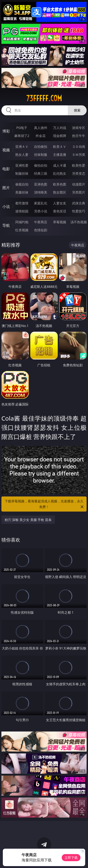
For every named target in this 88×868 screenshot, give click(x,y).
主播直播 (60, 155)
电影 (6, 169)
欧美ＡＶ (60, 147)
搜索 (77, 110)
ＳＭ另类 (79, 155)
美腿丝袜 (22, 192)
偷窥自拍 (22, 184)
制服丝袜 (22, 173)
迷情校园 (22, 211)
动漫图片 (79, 184)
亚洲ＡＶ (22, 147)
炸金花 (41, 136)
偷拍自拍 (41, 165)
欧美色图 (60, 184)
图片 (6, 188)
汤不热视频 (79, 222)
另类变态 (79, 173)
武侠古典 (79, 203)
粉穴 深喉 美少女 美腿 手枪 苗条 (28, 520)
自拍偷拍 (41, 147)
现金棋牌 (60, 136)
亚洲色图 (41, 184)
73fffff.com (44, 98)
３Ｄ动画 (79, 147)
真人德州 (41, 128)
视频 (6, 150)
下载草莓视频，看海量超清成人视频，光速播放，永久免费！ (45, 504)
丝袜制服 (41, 155)
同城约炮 (22, 222)
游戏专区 (79, 128)
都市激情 (22, 203)
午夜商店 (41, 222)
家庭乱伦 (41, 203)
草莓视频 (60, 222)
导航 (6, 225)
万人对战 (60, 128)
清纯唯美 (41, 192)
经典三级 (41, 173)
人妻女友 (60, 203)
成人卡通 (60, 165)
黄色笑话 (60, 211)
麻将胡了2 (22, 136)
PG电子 (22, 128)
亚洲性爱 (22, 165)
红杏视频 (22, 230)
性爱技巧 (79, 211)
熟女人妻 (22, 155)
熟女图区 (60, 192)
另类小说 (41, 211)
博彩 (6, 131)
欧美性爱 (79, 165)
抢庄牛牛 (79, 136)
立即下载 (71, 858)
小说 (6, 207)
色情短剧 (41, 230)
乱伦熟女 (60, 173)
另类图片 (79, 192)
